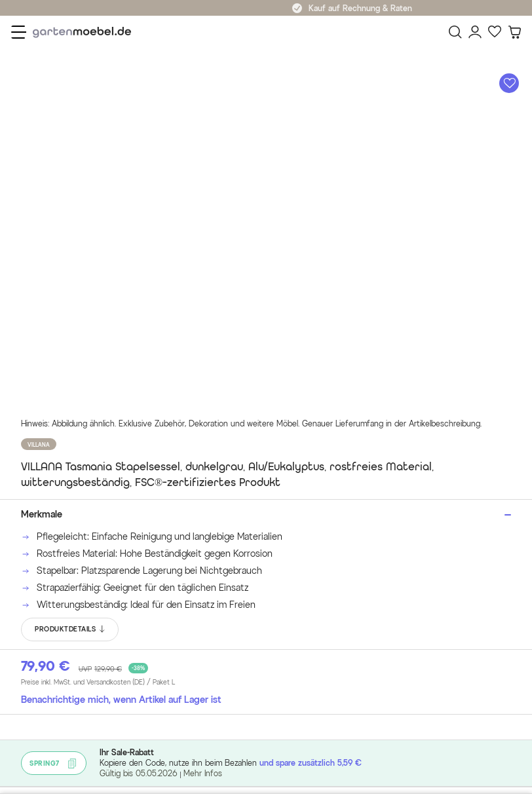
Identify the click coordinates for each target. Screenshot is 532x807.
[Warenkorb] (514, 32)
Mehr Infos (203, 773)
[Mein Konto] (475, 32)
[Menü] (19, 32)
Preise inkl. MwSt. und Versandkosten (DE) (98, 683)
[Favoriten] (495, 32)
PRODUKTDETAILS (70, 629)
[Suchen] (455, 32)
